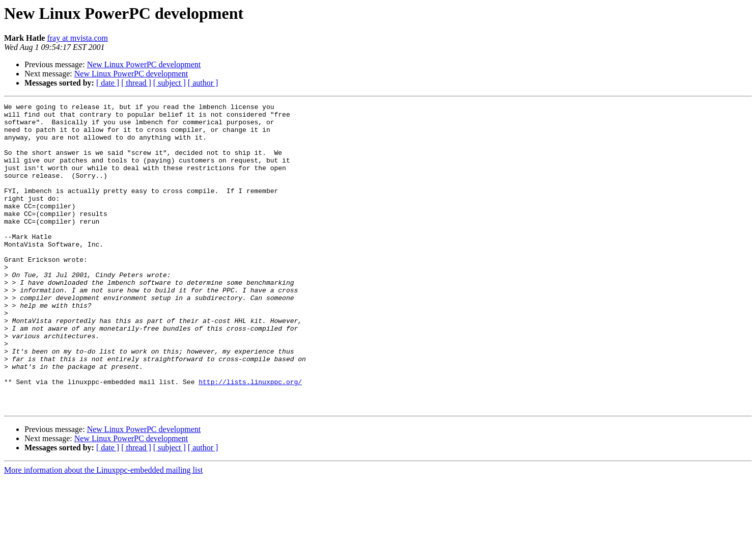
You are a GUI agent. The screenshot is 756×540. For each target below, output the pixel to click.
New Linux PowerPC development (144, 64)
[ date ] (108, 83)
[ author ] (203, 83)
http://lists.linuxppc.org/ (250, 438)
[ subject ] (170, 83)
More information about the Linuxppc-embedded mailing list (103, 531)
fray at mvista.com (77, 38)
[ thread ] (136, 83)
